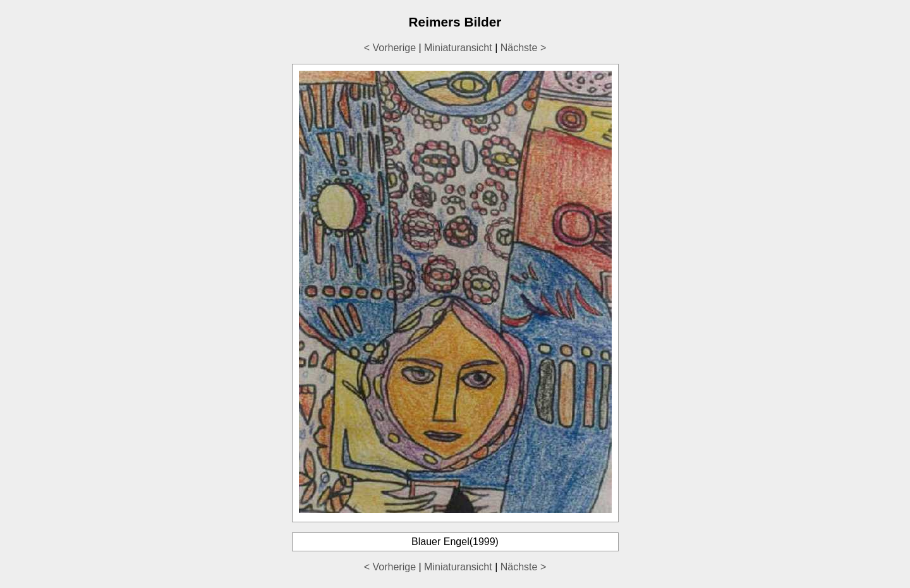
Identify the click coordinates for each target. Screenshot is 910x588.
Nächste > (523, 48)
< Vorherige (390, 48)
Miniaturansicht (458, 48)
